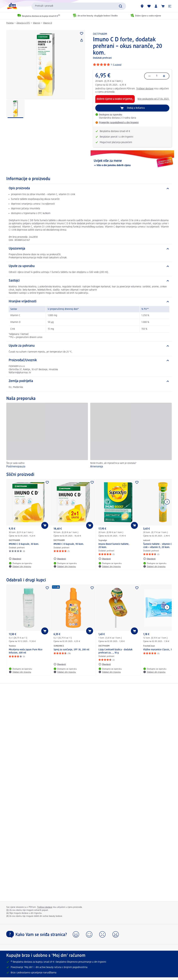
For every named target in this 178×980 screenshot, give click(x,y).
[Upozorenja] (89, 249)
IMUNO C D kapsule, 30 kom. (24, 544)
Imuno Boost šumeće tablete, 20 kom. (114, 546)
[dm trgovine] (142, 6)
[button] (170, 6)
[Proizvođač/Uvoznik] (89, 360)
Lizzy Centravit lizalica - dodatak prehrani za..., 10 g (115, 651)
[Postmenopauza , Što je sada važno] (47, 436)
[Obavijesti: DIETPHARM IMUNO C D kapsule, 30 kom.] (15, 559)
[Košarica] (163, 6)
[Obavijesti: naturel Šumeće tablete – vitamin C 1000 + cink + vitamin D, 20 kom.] (149, 559)
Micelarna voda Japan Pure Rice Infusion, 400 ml (26, 651)
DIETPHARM (100, 34)
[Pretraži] (121, 6)
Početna (10, 23)
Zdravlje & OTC (23, 23)
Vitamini (37, 23)
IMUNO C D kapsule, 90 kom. (69, 544)
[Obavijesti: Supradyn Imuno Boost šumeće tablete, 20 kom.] (105, 559)
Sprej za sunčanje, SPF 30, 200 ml (71, 650)
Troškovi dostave (145, 89)
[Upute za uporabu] (89, 266)
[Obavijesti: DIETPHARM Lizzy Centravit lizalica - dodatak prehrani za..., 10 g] (105, 664)
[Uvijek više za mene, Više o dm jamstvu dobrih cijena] (132, 163)
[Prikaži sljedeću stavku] (167, 502)
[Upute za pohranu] (89, 346)
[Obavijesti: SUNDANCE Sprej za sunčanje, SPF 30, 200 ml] (60, 664)
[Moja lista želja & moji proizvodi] (149, 6)
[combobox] (79, 6)
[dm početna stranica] (12, 6)
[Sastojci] (89, 281)
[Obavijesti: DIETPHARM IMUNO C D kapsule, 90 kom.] (60, 559)
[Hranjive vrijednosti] (89, 302)
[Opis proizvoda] (89, 188)
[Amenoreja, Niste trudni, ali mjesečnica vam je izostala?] (131, 436)
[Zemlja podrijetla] (89, 381)
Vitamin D (48, 23)
